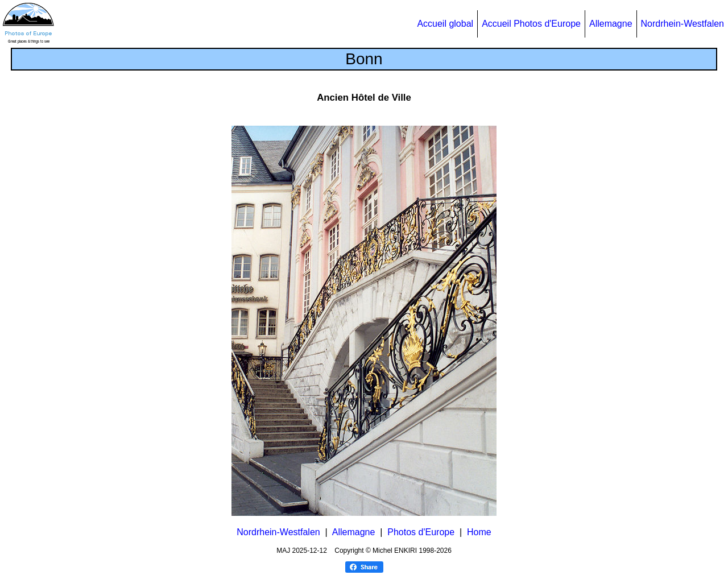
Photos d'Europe (421, 532)
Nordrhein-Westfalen (682, 24)
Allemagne (611, 24)
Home (479, 532)
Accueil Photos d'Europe (531, 24)
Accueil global (445, 24)
